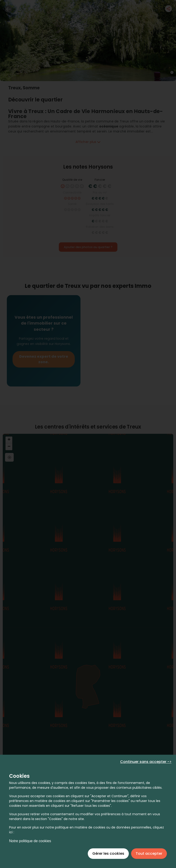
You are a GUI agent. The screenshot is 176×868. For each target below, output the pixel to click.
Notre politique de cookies (30, 841)
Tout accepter (149, 853)
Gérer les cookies (108, 853)
